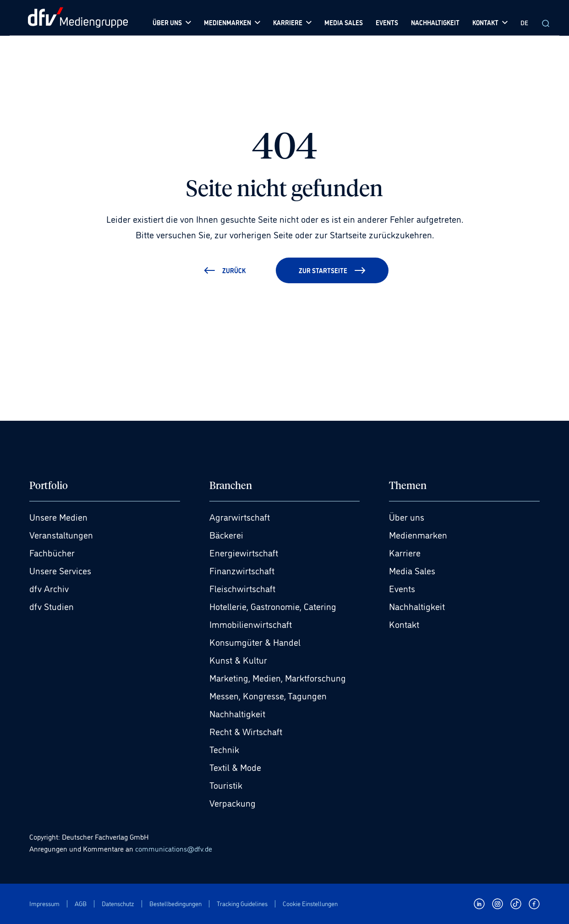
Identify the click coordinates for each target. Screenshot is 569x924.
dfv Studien (52, 606)
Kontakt (404, 624)
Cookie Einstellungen (310, 904)
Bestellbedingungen (175, 904)
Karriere (405, 552)
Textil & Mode (235, 767)
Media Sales (412, 570)
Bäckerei (226, 534)
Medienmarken (418, 534)
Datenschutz (118, 904)
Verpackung (233, 803)
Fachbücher (52, 552)
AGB (81, 904)
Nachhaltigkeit (237, 713)
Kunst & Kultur (238, 660)
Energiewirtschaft (244, 552)
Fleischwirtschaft (242, 588)
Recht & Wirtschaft (246, 731)
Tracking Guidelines (242, 904)
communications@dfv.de (174, 848)
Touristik (226, 785)
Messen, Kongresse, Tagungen (268, 695)
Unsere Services (60, 570)
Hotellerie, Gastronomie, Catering (273, 606)
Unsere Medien (58, 517)
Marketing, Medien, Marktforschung (278, 677)
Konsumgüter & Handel (255, 642)
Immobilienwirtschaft (251, 624)
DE (524, 22)
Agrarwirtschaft (240, 517)
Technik (224, 749)
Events (402, 588)
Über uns (407, 517)
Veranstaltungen (61, 534)
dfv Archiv (49, 588)
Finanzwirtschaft (242, 570)
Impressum (44, 904)
